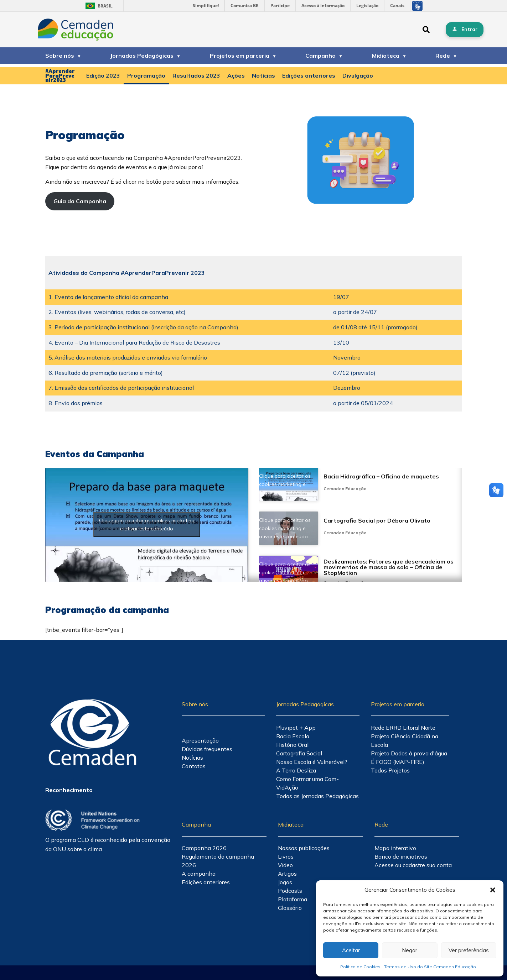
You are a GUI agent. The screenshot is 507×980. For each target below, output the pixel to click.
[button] (493, 890)
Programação (146, 75)
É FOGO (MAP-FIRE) (398, 762)
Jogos (285, 882)
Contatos (194, 766)
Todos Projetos (390, 770)
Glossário (290, 908)
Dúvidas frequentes (207, 749)
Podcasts (290, 891)
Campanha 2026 (204, 848)
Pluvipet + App (296, 728)
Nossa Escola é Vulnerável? (312, 762)
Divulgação (358, 75)
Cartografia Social (299, 753)
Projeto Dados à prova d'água (409, 753)
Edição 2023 (103, 75)
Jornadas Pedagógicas (142, 56)
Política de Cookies (360, 967)
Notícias (263, 75)
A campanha (199, 874)
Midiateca (386, 56)
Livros (286, 856)
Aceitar (351, 950)
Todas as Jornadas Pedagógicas (317, 796)
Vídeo (285, 865)
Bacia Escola (293, 736)
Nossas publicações (304, 848)
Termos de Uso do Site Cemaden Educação (430, 967)
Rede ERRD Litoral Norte (403, 728)
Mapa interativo (395, 848)
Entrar (469, 29)
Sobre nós (60, 56)
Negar (410, 950)
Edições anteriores (309, 75)
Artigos (287, 874)
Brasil (98, 6)
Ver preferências (469, 950)
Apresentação (200, 740)
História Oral (292, 745)
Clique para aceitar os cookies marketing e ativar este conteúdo (147, 525)
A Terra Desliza (296, 770)
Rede (443, 56)
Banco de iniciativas (401, 856)
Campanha (320, 56)
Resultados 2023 (196, 75)
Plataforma (293, 899)
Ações (236, 75)
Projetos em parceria (240, 56)
